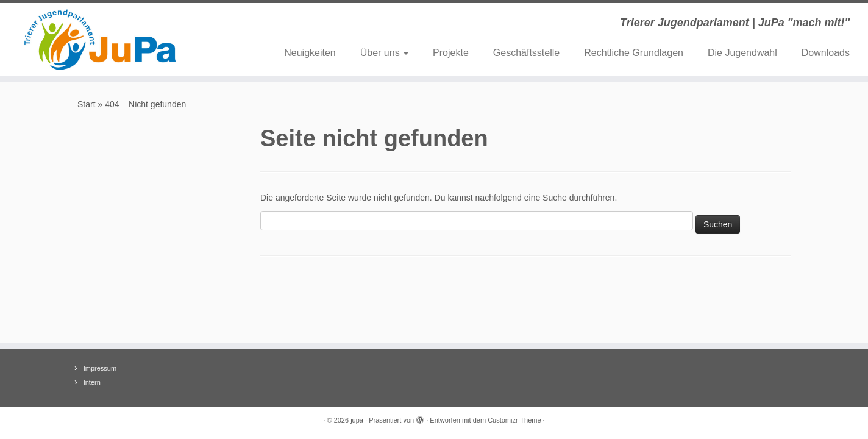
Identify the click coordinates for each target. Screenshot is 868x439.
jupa (357, 420)
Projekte (451, 53)
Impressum (100, 368)
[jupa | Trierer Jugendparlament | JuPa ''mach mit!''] (100, 40)
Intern (92, 382)
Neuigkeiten (310, 53)
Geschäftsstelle (526, 53)
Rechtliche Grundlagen (634, 53)
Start (87, 104)
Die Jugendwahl (742, 53)
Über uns (384, 53)
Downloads (826, 53)
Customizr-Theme (514, 420)
